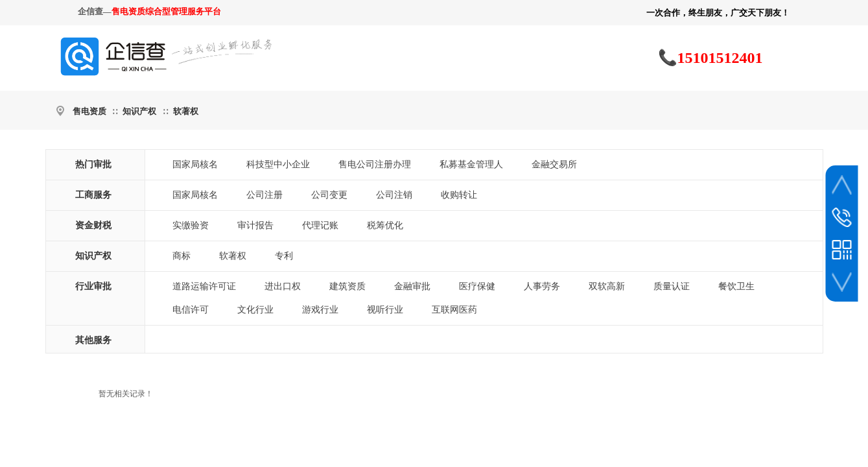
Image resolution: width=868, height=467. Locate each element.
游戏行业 (320, 310)
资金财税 (93, 225)
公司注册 (264, 195)
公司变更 (329, 195)
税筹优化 (385, 225)
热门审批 (93, 164)
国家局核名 (195, 164)
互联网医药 (454, 310)
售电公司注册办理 (375, 164)
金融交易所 (554, 164)
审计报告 (255, 225)
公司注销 (394, 195)
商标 (182, 256)
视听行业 (385, 310)
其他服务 (93, 340)
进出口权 (283, 286)
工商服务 (93, 195)
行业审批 (93, 286)
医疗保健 (477, 286)
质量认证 (672, 286)
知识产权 (139, 111)
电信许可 (191, 310)
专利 (284, 256)
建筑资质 (347, 286)
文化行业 (255, 310)
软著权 (186, 111)
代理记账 (320, 225)
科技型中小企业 (278, 164)
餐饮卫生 (736, 286)
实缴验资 (191, 225)
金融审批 (412, 286)
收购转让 (459, 195)
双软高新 (607, 286)
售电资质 (89, 111)
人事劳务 (542, 286)
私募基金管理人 (471, 164)
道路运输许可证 (204, 286)
